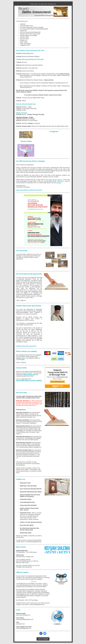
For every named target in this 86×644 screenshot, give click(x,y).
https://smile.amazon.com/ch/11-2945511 (29, 380)
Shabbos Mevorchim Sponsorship (26, 346)
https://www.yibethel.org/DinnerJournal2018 (29, 190)
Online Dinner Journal (55, 180)
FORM (59, 183)
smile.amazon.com (30, 375)
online (23, 358)
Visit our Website (43, 639)
